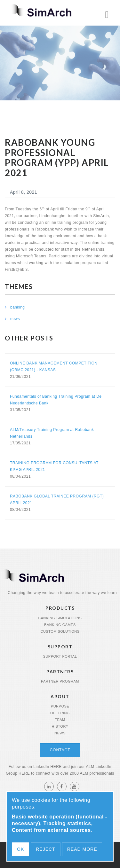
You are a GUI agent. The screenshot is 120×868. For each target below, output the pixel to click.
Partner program (60, 681)
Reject (45, 849)
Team (60, 720)
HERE (56, 767)
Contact (60, 750)
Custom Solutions (60, 631)
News (60, 733)
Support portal (60, 656)
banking (18, 307)
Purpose (60, 706)
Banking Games (60, 625)
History (60, 726)
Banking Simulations (60, 618)
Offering (60, 713)
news (15, 319)
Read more (82, 849)
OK (20, 849)
